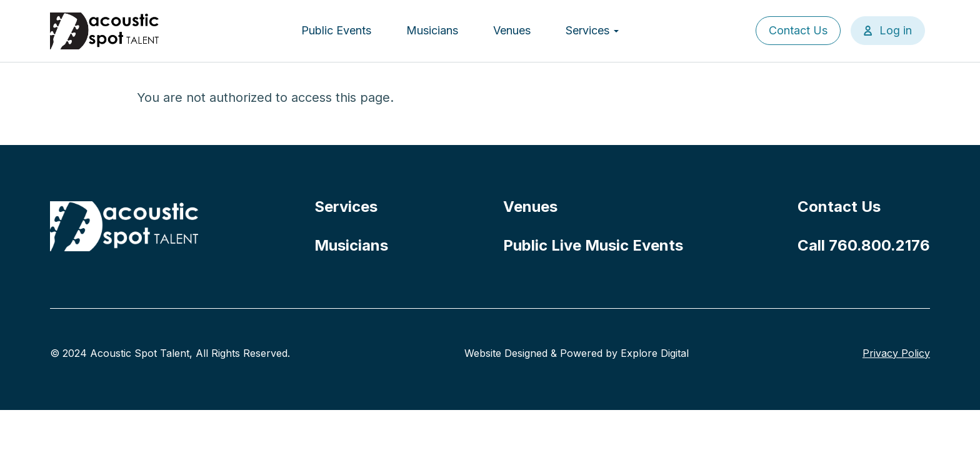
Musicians (432, 30)
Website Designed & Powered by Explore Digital (577, 353)
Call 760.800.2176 (864, 245)
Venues (512, 30)
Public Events (336, 30)
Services (592, 30)
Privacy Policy (896, 353)
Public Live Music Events (593, 245)
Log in (896, 30)
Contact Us (798, 30)
